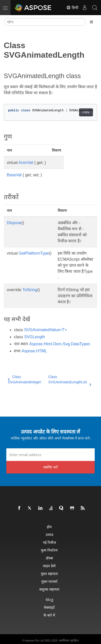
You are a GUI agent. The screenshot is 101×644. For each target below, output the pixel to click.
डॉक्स (49, 558)
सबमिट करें (51, 467)
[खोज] (45, 22)
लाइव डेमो (49, 566)
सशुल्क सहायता (49, 589)
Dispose (14, 223)
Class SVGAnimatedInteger (24, 379)
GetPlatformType (34, 253)
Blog (49, 600)
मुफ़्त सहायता (49, 574)
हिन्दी (72, 8)
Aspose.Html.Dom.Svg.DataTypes (60, 344)
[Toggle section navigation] (91, 22)
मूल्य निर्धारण (49, 550)
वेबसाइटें (49, 607)
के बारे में (49, 615)
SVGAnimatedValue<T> (46, 330)
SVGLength (35, 337)
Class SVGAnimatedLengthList (70, 380)
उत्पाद (49, 535)
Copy (86, 112)
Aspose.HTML (34, 351)
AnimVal (26, 163)
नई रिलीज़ (49, 542)
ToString (30, 290)
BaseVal (14, 175)
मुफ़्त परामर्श (49, 581)
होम (49, 527)
